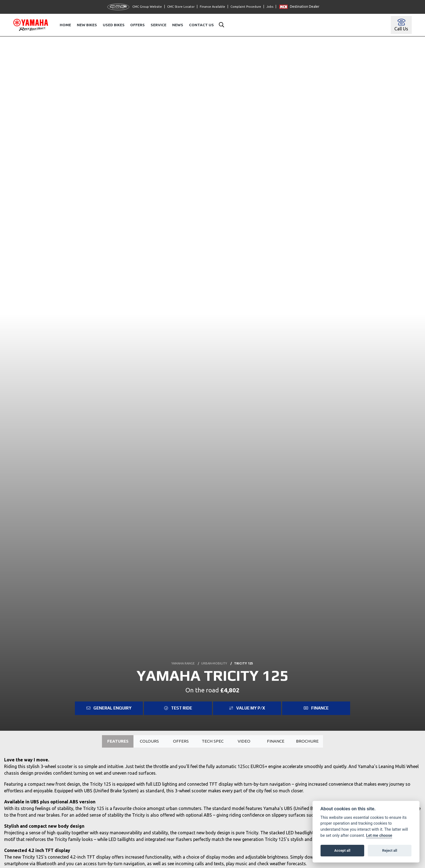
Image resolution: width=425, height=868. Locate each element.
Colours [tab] (149, 742)
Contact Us (201, 25)
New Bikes (87, 25)
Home (65, 25)
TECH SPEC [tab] (213, 742)
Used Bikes (114, 25)
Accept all (342, 850)
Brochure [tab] (307, 742)
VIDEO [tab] (244, 742)
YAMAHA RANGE (183, 663)
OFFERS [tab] (181, 742)
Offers (137, 25)
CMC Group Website (135, 7)
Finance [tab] (276, 742)
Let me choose (379, 836)
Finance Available (213, 7)
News (178, 25)
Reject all (390, 850)
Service (158, 25)
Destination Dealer (299, 6)
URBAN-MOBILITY (214, 663)
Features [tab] (118, 742)
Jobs (270, 7)
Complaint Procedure (246, 7)
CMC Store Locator (181, 7)
